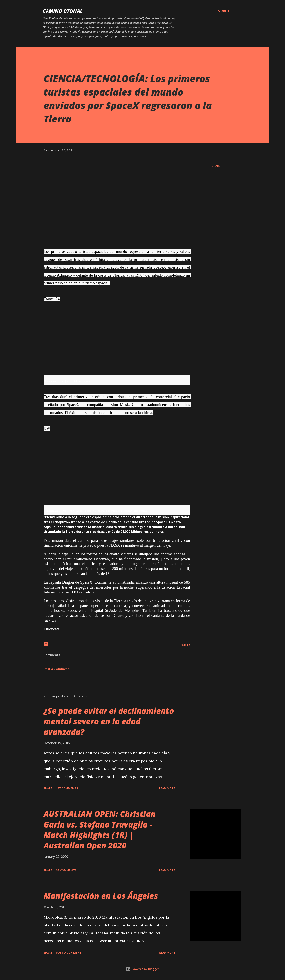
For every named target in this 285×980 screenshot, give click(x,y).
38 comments (66, 870)
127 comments (67, 788)
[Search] (224, 11)
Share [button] (216, 166)
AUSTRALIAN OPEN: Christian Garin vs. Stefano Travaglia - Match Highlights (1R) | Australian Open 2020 (100, 830)
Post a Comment (56, 669)
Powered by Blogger (142, 969)
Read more (167, 788)
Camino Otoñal (63, 11)
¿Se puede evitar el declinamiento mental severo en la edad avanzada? (109, 721)
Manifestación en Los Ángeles (101, 896)
